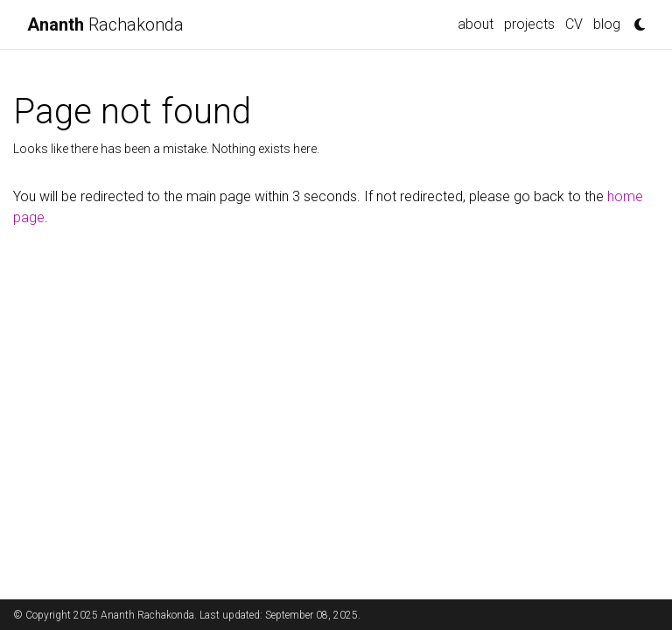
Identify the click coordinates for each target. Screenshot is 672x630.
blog (607, 24)
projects (529, 24)
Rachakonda (105, 24)
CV (574, 24)
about (476, 24)
